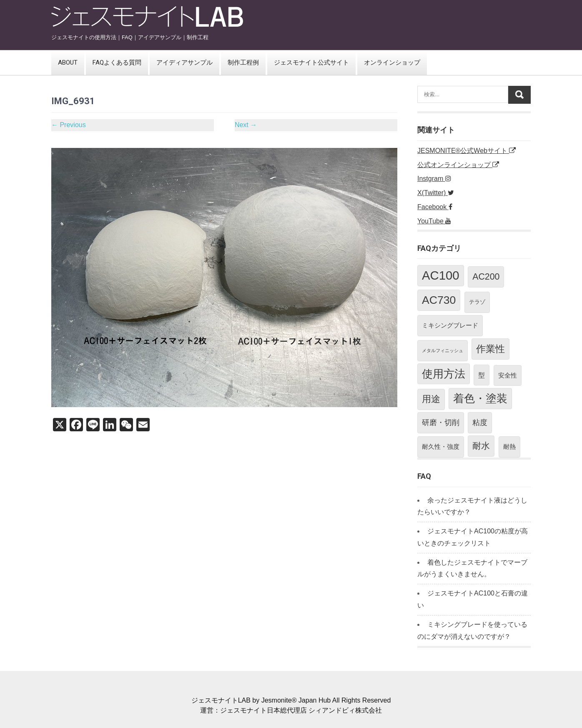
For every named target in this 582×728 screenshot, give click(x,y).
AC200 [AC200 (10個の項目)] (486, 277)
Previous (69, 125)
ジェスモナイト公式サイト (311, 63)
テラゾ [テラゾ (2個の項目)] (477, 302)
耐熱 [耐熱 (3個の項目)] (509, 447)
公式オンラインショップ (458, 165)
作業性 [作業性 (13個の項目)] (490, 349)
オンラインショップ (392, 63)
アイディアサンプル (184, 63)
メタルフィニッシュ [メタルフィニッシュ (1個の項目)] (443, 350)
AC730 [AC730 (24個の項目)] (439, 300)
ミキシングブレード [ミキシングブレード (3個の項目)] (450, 325)
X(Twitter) (436, 193)
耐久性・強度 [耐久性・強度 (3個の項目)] (441, 447)
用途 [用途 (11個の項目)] (431, 399)
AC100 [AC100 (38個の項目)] (441, 275)
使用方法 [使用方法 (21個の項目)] (444, 374)
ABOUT (68, 63)
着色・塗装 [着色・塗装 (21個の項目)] (480, 398)
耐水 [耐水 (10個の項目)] (481, 446)
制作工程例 (243, 63)
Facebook (435, 207)
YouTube (434, 221)
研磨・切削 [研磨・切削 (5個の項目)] (441, 423)
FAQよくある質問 (117, 63)
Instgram (434, 179)
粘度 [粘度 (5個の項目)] (480, 423)
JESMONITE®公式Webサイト (467, 151)
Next (246, 125)
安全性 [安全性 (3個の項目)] (508, 375)
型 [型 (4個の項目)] (482, 375)
